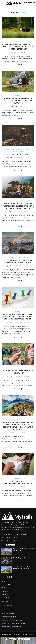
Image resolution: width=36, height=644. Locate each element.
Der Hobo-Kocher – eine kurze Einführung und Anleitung (18, 262)
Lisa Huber (10, 158)
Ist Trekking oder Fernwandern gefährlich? (18, 372)
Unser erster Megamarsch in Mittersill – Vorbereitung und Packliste (18, 101)
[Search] (34, 3)
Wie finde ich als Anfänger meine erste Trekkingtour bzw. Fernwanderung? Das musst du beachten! (18, 426)
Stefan (15, 52)
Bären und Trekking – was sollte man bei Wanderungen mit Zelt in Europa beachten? (18, 47)
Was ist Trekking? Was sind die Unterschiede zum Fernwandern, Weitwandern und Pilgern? (18, 206)
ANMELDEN (28, 3)
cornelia (15, 106)
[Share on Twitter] (19, 65)
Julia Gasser (11, 266)
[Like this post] (15, 65)
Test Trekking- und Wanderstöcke (23, 558)
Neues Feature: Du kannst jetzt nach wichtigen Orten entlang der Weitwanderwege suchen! (18, 317)
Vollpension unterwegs (18, 154)
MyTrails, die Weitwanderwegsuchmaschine (18, 483)
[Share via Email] (21, 65)
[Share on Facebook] (17, 65)
